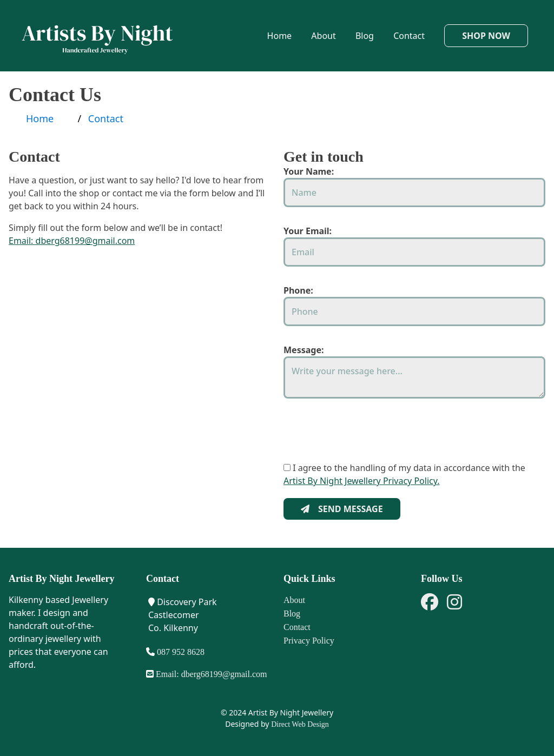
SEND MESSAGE (342, 509)
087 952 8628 (180, 652)
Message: (304, 350)
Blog (365, 36)
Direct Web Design (300, 724)
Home (280, 36)
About (323, 36)
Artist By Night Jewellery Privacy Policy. (362, 481)
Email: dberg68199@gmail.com (72, 241)
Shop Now (486, 36)
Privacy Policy (309, 641)
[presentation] (366, 440)
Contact (409, 36)
